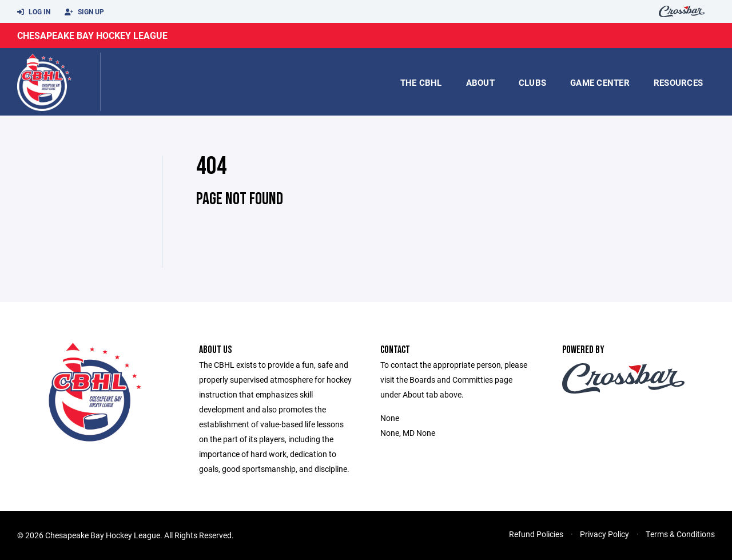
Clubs (532, 82)
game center (600, 82)
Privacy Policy (604, 534)
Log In (34, 12)
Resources (678, 82)
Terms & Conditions (680, 534)
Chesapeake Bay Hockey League (92, 35)
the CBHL (421, 82)
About (480, 82)
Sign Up (84, 12)
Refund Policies (536, 534)
